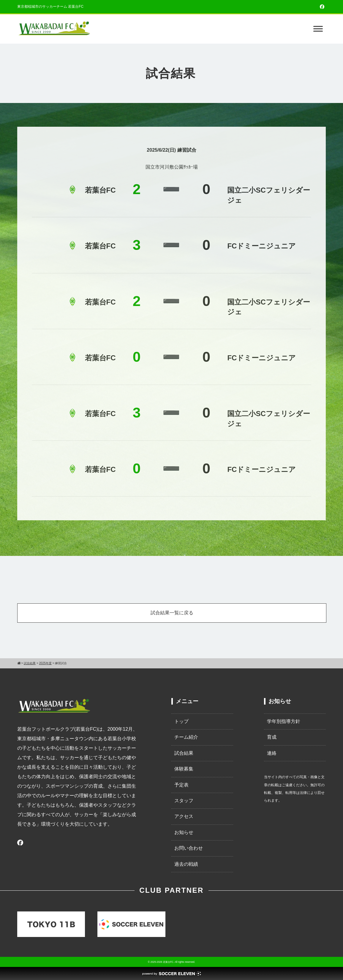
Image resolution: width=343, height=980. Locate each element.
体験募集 (184, 769)
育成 (272, 737)
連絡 (272, 753)
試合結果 (184, 753)
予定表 (181, 785)
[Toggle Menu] (318, 29)
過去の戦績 (186, 864)
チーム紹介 (186, 737)
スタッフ (184, 801)
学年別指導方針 (284, 721)
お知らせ (184, 832)
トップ (181, 721)
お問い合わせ (189, 848)
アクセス (184, 816)
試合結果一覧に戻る (172, 613)
